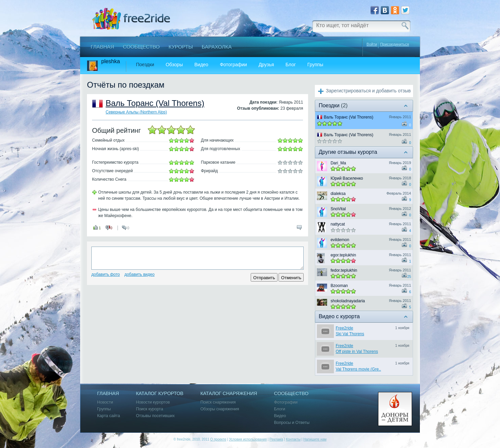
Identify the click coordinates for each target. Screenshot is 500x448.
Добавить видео (139, 274)
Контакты (293, 439)
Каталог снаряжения (229, 393)
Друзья (266, 65)
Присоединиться (395, 44)
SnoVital (338, 209)
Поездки (145, 65)
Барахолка (217, 47)
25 (409, 277)
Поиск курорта (149, 409)
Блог (291, 65)
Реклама (276, 439)
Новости (105, 402)
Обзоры (174, 65)
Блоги (280, 409)
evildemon (340, 240)
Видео (201, 65)
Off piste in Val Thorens (357, 352)
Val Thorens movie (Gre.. (358, 369)
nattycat (338, 224)
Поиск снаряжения (218, 402)
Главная (102, 47)
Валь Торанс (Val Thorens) (155, 103)
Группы (315, 65)
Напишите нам (315, 439)
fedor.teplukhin (344, 270)
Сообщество (141, 47)
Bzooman (339, 286)
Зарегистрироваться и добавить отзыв (368, 91)
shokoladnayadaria (348, 301)
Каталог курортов (160, 393)
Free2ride (344, 328)
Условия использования (248, 439)
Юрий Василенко (347, 178)
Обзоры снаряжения (220, 409)
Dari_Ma (338, 163)
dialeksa (338, 194)
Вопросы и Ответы (292, 423)
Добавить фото (106, 274)
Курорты (181, 47)
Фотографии (233, 65)
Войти (372, 44)
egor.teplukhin (343, 255)
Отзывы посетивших (155, 416)
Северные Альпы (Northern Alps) (136, 112)
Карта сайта (109, 416)
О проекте (218, 439)
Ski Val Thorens (350, 334)
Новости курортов (153, 402)
